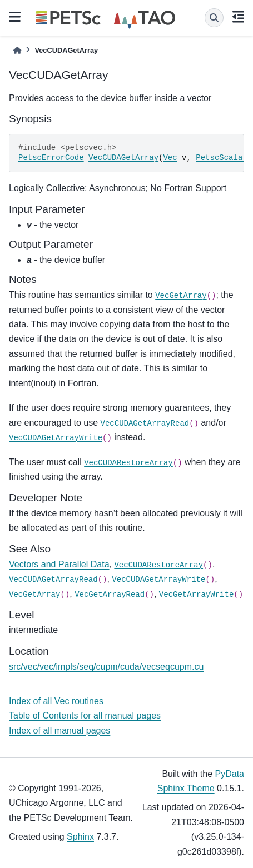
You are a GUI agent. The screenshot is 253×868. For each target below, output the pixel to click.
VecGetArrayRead (110, 595)
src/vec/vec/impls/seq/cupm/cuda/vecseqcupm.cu (106, 667)
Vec (170, 158)
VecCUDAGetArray (123, 158)
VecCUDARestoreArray (128, 463)
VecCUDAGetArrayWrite (56, 438)
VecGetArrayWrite (196, 595)
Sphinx (80, 837)
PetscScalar (221, 158)
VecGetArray (181, 296)
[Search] (214, 18)
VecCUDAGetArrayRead (145, 423)
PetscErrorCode (51, 158)
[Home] (17, 50)
